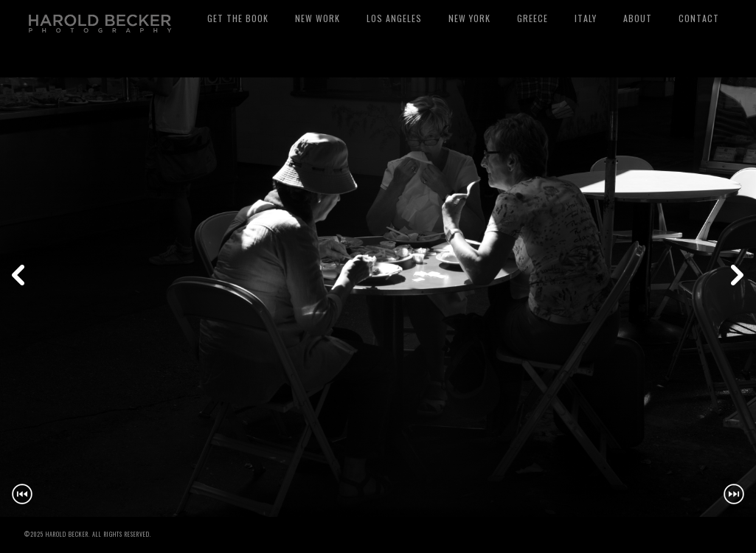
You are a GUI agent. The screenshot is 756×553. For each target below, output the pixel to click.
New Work (318, 18)
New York (469, 18)
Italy (586, 18)
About (638, 18)
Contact (699, 18)
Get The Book (238, 18)
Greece (533, 18)
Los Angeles (394, 18)
